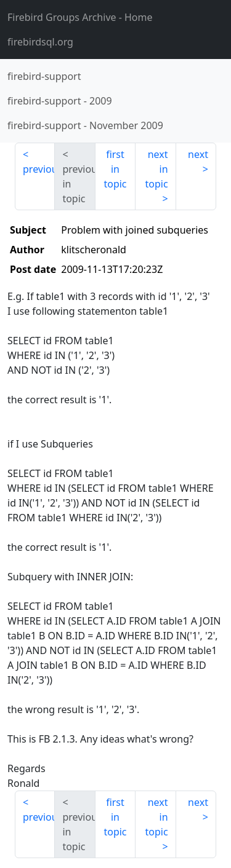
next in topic (156, 169)
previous (39, 169)
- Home (80, 17)
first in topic (115, 169)
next (198, 154)
